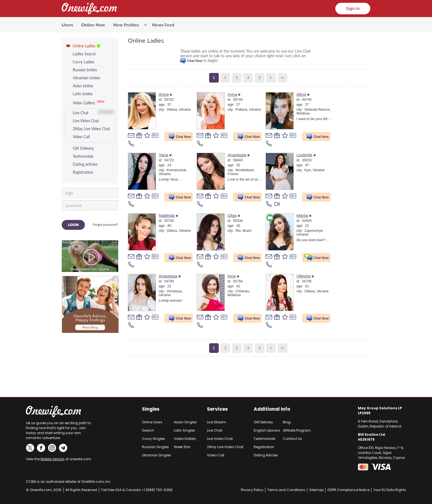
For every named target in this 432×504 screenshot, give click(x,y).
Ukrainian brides (86, 78)
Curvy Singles (153, 439)
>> (282, 78)
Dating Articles (266, 455)
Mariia (304, 215)
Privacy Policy (252, 490)
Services (217, 409)
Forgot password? (106, 224)
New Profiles (126, 25)
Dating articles (85, 164)
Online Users (152, 422)
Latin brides (83, 94)
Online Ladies (84, 46)
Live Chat (81, 113)
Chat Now (195, 61)
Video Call (81, 137)
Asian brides (83, 86)
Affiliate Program (297, 430)
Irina (233, 276)
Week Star (182, 447)
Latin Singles (184, 430)
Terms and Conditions (286, 490)
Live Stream (217, 422)
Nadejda (168, 215)
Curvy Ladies (83, 62)
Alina (303, 94)
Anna (165, 94)
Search (148, 430)
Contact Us (292, 439)
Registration (83, 172)
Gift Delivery (83, 148)
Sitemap (316, 490)
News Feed (163, 25)
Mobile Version (52, 459)
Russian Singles (155, 447)
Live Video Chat (86, 121)
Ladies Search (84, 54)
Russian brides (85, 70)
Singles (151, 409)
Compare (106, 112)
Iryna (234, 94)
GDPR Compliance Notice (348, 490)
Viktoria (305, 276)
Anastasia (239, 155)
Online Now (93, 25)
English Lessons (267, 430)
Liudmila (306, 155)
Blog (287, 422)
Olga (234, 215)
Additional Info (272, 409)
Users (67, 25)
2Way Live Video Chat (91, 129)
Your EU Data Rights (390, 490)
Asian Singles (185, 422)
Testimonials (83, 156)
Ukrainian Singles (156, 455)
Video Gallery (84, 103)
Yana (165, 155)
